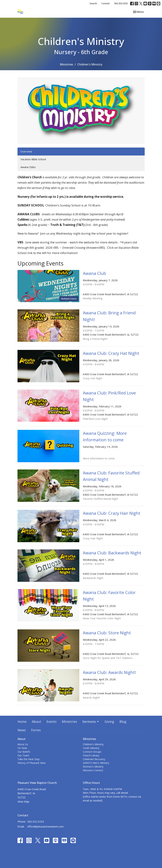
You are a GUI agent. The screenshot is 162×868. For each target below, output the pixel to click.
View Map (23, 801)
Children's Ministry (93, 744)
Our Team (23, 755)
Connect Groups (92, 752)
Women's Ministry (93, 767)
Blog (123, 722)
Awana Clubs (28, 167)
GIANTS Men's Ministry (96, 763)
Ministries (67, 64)
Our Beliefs (24, 752)
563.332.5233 (121, 3)
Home (22, 722)
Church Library (91, 755)
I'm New (22, 748)
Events (51, 722)
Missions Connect (93, 770)
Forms (36, 730)
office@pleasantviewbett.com (45, 826)
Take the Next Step (29, 759)
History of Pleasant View (31, 763)
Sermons (91, 722)
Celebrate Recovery (94, 759)
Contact (106, 3)
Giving (109, 722)
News (22, 730)
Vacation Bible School (33, 159)
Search (93, 3)
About (36, 722)
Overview (26, 151)
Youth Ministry (91, 748)
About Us (23, 744)
